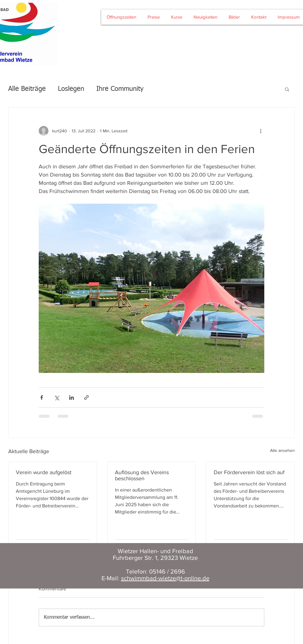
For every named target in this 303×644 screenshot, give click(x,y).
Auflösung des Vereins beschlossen (142, 475)
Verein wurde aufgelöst (44, 472)
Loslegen (71, 89)
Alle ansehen (282, 450)
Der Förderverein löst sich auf (249, 472)
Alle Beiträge (27, 89)
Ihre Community (120, 89)
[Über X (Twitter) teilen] (57, 397)
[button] (287, 89)
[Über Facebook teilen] (42, 397)
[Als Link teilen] (86, 397)
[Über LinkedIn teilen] (71, 397)
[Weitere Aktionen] (261, 131)
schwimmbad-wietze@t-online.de (165, 578)
